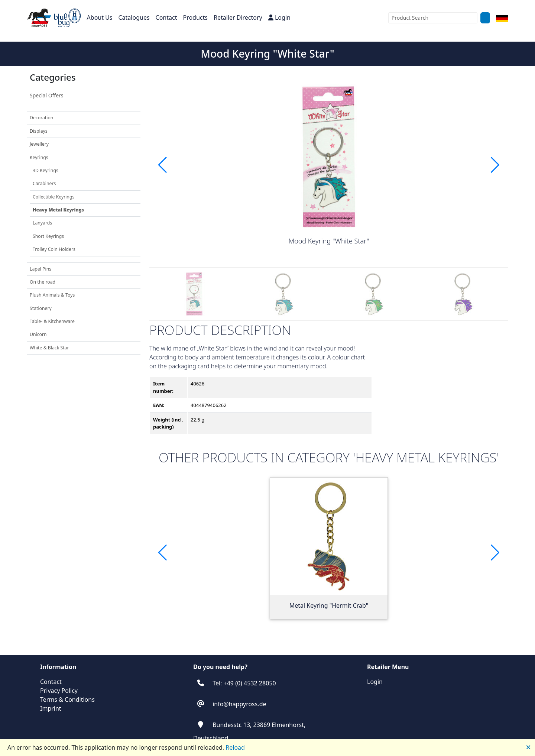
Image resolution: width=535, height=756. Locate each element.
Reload (235, 747)
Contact (166, 17)
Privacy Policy (59, 691)
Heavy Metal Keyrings (58, 210)
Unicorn (38, 334)
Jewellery (39, 144)
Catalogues (134, 17)
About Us (100, 17)
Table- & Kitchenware (52, 321)
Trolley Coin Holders (54, 249)
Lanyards (42, 223)
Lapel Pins (40, 269)
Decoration (41, 118)
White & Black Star (49, 348)
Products (195, 17)
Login (279, 17)
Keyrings (39, 157)
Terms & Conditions (67, 700)
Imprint (51, 708)
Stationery (41, 308)
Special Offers (47, 95)
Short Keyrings (48, 236)
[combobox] (433, 18)
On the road (43, 282)
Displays (39, 131)
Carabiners (44, 183)
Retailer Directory (238, 17)
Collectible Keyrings (53, 197)
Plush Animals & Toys (52, 295)
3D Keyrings (46, 170)
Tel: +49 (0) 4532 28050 (244, 683)
